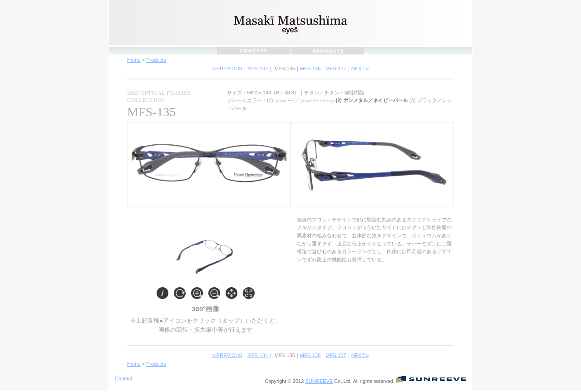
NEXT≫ (360, 69)
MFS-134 (258, 69)
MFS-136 (310, 69)
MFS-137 (336, 69)
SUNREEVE (319, 381)
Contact (123, 378)
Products (156, 60)
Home (134, 60)
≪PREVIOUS (227, 69)
